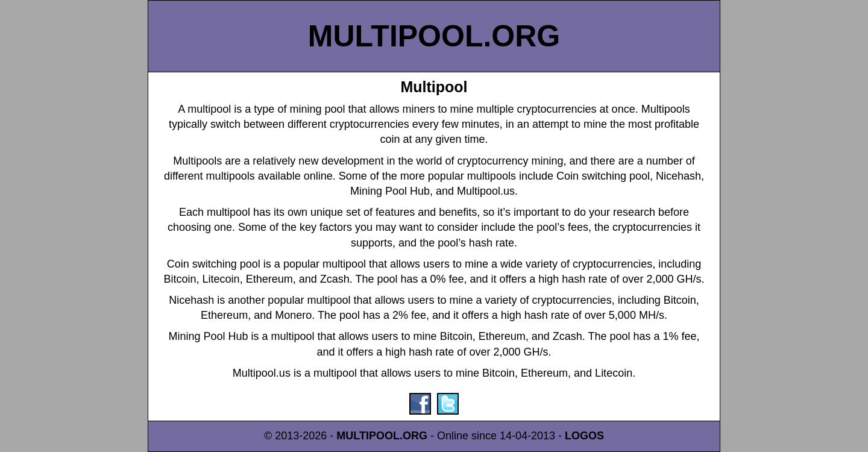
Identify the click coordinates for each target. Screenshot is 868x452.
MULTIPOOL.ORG (434, 36)
